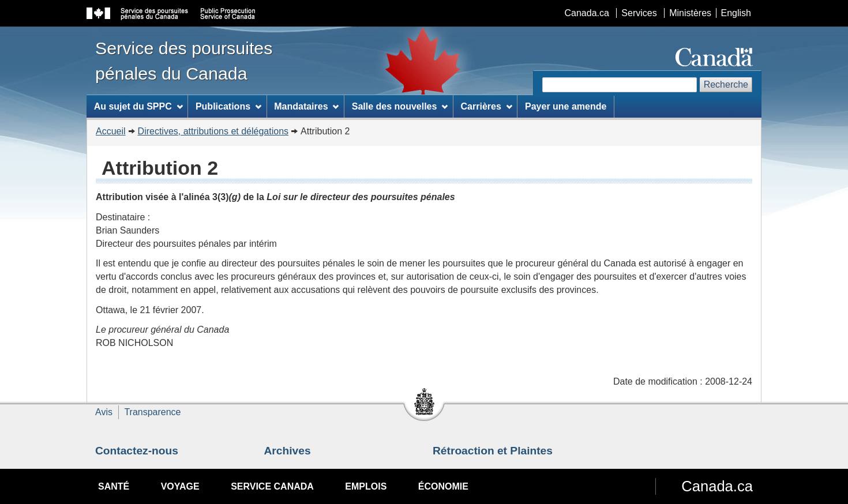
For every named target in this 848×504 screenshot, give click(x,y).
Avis (104, 412)
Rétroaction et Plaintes (493, 451)
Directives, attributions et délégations (213, 131)
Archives (288, 451)
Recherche (726, 84)
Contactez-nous (137, 451)
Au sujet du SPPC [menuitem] (138, 106)
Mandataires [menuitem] (306, 106)
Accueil (111, 131)
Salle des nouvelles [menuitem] (400, 106)
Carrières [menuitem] (487, 106)
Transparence (152, 412)
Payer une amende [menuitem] (566, 106)
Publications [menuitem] (228, 106)
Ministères (690, 13)
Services (639, 13)
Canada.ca (587, 13)
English (736, 13)
